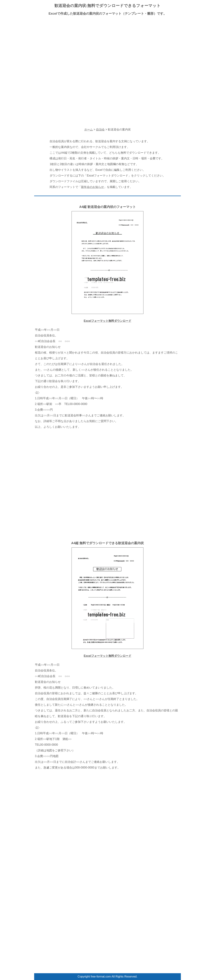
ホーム (89, 129)
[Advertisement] (107, 45)
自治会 (100, 129)
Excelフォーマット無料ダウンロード (107, 321)
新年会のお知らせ (92, 187)
